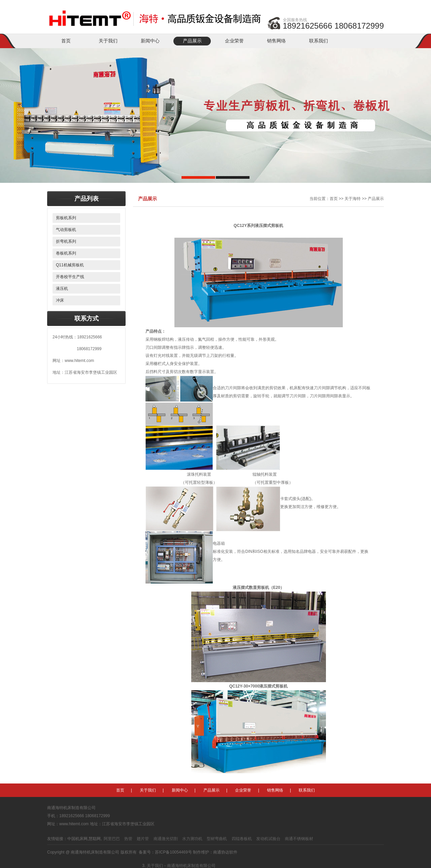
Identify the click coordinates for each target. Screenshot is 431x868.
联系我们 (319, 41)
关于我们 (108, 41)
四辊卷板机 (242, 839)
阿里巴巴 (112, 839)
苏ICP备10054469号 (173, 852)
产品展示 (192, 41)
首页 (66, 41)
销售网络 (276, 41)
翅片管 (143, 839)
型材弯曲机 (217, 839)
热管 (128, 839)
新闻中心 (150, 41)
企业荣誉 (234, 41)
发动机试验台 (268, 839)
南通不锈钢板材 (299, 839)
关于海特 (353, 199)
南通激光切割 (166, 839)
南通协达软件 (225, 852)
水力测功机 (192, 839)
